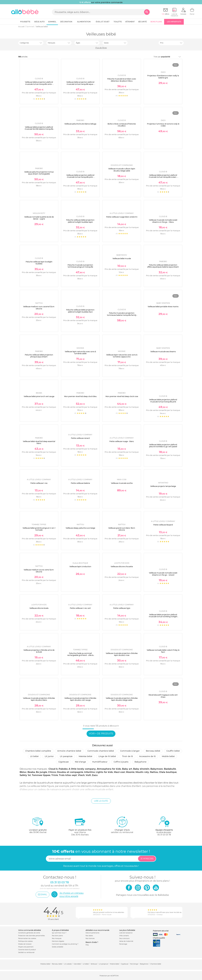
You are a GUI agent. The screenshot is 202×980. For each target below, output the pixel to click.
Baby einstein (141, 769)
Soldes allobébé (58, 947)
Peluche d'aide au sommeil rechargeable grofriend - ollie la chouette (80, 655)
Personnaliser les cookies (27, 938)
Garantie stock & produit (27, 950)
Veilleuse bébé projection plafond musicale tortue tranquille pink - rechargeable (80, 177)
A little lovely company (82, 769)
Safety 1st (25, 775)
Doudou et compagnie (70, 772)
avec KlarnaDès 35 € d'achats (80, 826)
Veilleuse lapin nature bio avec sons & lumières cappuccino (122, 356)
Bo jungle (42, 772)
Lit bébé (34, 756)
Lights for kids (104, 772)
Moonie (130, 772)
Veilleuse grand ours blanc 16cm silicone (122, 529)
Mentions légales (58, 941)
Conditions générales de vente (29, 933)
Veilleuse (94, 964)
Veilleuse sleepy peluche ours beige (80, 528)
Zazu (95, 775)
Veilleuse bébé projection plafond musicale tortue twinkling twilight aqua (163, 617)
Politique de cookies (25, 941)
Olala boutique (168, 772)
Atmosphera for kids (109, 769)
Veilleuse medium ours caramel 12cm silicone (39, 308)
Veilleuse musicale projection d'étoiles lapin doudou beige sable (122, 699)
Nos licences (90, 938)
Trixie (55, 775)
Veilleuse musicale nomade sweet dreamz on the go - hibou (163, 221)
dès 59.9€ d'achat (38, 826)
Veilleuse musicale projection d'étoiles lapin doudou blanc (39, 699)
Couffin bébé (173, 751)
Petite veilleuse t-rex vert (80, 608)
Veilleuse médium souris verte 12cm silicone (39, 571)
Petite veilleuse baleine (80, 483)
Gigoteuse (64, 762)
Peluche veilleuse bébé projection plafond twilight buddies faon (80, 311)
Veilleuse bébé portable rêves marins (163, 307)
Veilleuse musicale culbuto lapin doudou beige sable (122, 170)
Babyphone (140, 762)
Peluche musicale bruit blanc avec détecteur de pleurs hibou (122, 80)
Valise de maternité (126, 941)
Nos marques (57, 938)
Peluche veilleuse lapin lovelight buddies (39, 263)
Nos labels (89, 936)
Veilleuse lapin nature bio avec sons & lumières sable (80, 353)
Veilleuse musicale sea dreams (163, 352)
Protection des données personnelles (31, 936)
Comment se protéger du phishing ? (65, 944)
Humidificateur (100, 762)
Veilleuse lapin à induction (80, 567)
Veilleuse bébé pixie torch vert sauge (39, 396)
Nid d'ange (80, 762)
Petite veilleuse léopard (163, 525)
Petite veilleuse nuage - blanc (122, 441)
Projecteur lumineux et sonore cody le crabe (163, 125)
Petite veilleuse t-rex (39, 483)
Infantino (89, 772)
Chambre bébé (156, 964)
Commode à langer (130, 751)
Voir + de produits (101, 734)
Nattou (154, 772)
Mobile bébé (168, 756)
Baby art (127, 769)
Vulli (88, 775)
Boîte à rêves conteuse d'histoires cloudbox (122, 125)
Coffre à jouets (121, 762)
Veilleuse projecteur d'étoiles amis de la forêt (39, 651)
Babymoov (157, 769)
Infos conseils (124, 936)
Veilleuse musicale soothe (122, 483)
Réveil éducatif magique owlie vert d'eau (163, 696)
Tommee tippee (41, 775)
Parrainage (123, 944)
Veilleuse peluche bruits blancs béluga (80, 124)
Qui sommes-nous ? (59, 933)
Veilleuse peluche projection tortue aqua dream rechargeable (39, 173)
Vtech (81, 775)
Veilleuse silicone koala (39, 608)
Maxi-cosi (119, 772)
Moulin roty (142, 772)
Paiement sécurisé (161, 931)
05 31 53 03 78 (164, 835)
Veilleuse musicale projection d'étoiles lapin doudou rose (122, 654)
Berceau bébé (153, 751)
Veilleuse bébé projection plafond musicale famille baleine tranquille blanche (39, 129)
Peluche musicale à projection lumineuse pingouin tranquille (80, 266)
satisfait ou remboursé (122, 825)
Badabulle (170, 769)
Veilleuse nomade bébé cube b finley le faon (163, 651)
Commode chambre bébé (101, 751)
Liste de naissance (126, 933)
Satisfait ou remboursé (26, 952)
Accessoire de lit (147, 756)
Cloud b (53, 769)
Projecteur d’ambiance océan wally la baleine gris (163, 77)
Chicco (52, 772)
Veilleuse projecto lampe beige (163, 486)
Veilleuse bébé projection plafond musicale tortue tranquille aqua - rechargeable (80, 84)
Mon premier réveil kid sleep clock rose (122, 396)
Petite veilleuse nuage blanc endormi (122, 217)
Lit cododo (68, 964)
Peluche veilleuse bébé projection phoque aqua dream (39, 356)
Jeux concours (124, 938)
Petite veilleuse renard (80, 438)
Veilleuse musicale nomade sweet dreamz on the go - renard (163, 574)
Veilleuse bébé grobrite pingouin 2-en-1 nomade (39, 529)
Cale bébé (77, 964)
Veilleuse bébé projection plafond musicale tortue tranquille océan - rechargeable (163, 177)
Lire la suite (101, 801)
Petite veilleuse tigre (122, 608)
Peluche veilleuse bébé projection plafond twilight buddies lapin (80, 221)
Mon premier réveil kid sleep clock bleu (80, 396)
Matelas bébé (85, 756)
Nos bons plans (57, 936)
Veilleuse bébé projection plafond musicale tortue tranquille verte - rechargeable (39, 84)
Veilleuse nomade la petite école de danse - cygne (39, 218)
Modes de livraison (25, 944)
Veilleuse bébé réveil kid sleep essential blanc (39, 442)
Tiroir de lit (128, 756)
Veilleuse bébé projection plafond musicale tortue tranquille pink (163, 401)
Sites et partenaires (92, 933)
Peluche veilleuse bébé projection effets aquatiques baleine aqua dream (163, 266)
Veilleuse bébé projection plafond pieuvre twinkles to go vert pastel (163, 446)
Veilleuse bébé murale (122, 258)
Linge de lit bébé (107, 756)
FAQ (87, 945)
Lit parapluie (66, 756)
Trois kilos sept (68, 775)
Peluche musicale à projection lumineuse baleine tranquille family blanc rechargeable (122, 315)
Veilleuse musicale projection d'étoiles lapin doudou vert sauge (80, 699)
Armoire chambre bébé (69, 751)
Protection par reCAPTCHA (109, 976)
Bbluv (23, 772)
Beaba (31, 772)
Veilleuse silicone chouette (122, 567)
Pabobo (63, 769)
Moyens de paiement (26, 947)
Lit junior (49, 756)
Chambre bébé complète (38, 751)
